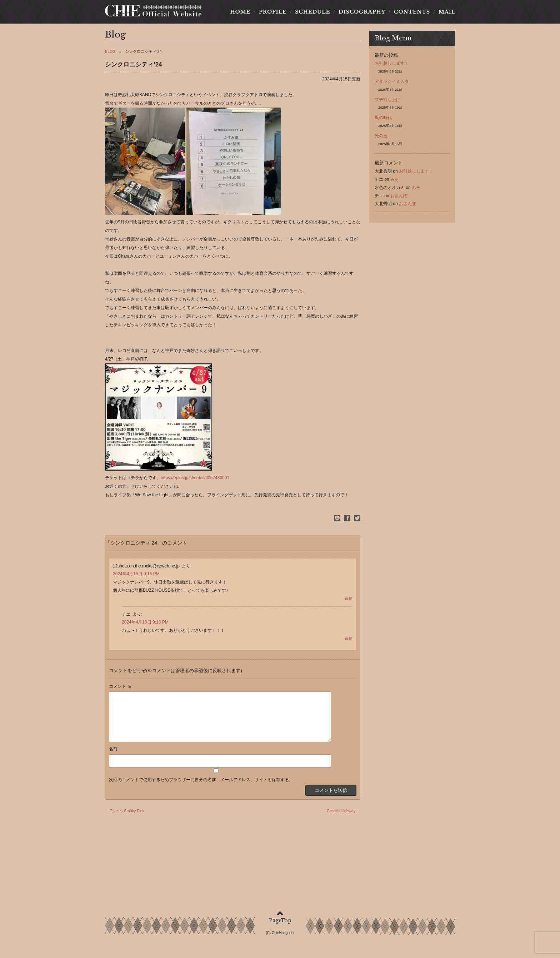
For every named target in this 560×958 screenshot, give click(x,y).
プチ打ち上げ (387, 102)
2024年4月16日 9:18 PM (145, 625)
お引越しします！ (392, 66)
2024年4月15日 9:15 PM (136, 576)
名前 (113, 760)
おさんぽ (399, 198)
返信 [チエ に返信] (349, 641)
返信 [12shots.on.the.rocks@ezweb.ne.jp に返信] (349, 601)
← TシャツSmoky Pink (125, 822)
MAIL (445, 14)
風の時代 (383, 120)
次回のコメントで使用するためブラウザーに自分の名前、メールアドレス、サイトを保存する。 (201, 790)
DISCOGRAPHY (362, 14)
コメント (120, 689)
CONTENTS (412, 14)
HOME (242, 14)
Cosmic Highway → (344, 822)
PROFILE (273, 14)
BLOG (110, 54)
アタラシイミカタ (392, 84)
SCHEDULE (313, 14)
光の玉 (381, 138)
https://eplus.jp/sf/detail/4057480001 (195, 480)
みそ (395, 182)
